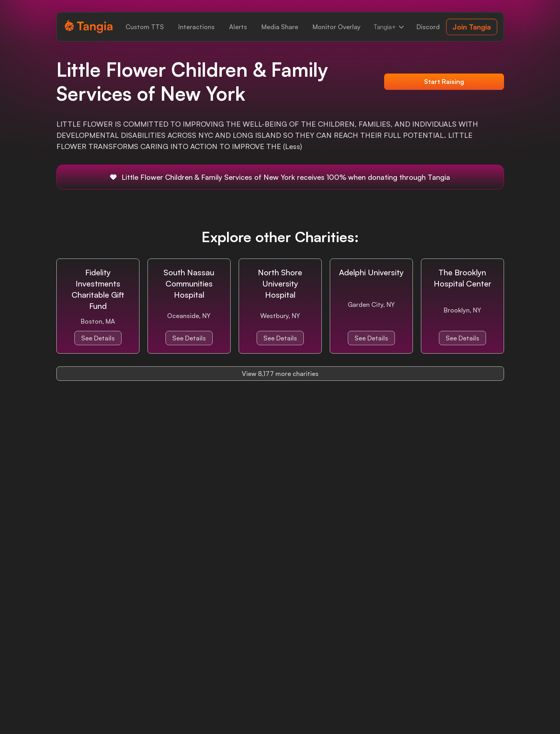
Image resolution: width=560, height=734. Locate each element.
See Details (98, 338)
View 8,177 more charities (280, 374)
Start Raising (444, 82)
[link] (145, 27)
